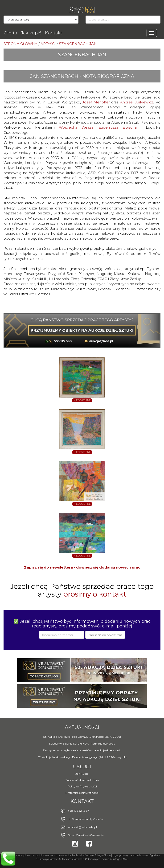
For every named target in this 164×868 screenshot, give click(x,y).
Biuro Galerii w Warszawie (86, 835)
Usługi (82, 767)
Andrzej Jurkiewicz (137, 102)
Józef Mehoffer (96, 102)
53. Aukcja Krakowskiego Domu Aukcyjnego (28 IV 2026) (82, 737)
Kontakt (54, 33)
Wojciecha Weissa (76, 127)
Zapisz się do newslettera (82, 780)
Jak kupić (31, 33)
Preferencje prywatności (82, 793)
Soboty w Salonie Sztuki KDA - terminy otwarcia (82, 743)
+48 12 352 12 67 (78, 811)
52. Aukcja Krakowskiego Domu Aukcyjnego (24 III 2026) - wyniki (82, 757)
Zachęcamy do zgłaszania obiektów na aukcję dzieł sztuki (82, 750)
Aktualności (82, 727)
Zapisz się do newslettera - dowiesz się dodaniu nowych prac (82, 567)
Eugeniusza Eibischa (118, 127)
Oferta (10, 33)
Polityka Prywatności (82, 786)
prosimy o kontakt (95, 594)
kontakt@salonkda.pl (82, 827)
